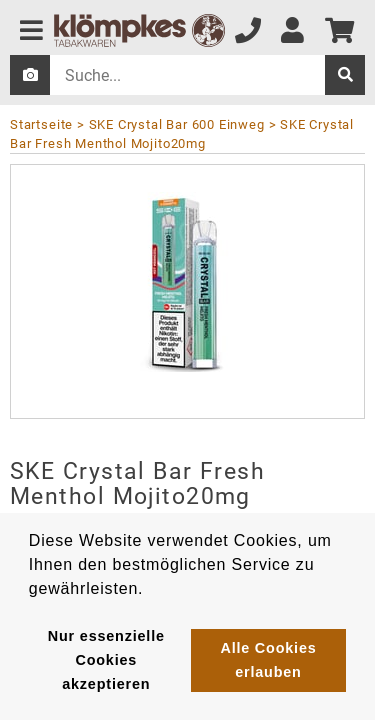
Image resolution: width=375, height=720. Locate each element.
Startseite (41, 124)
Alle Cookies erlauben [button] (268, 660)
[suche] (345, 75)
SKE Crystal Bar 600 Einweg (177, 124)
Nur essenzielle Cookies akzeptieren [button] (106, 660)
